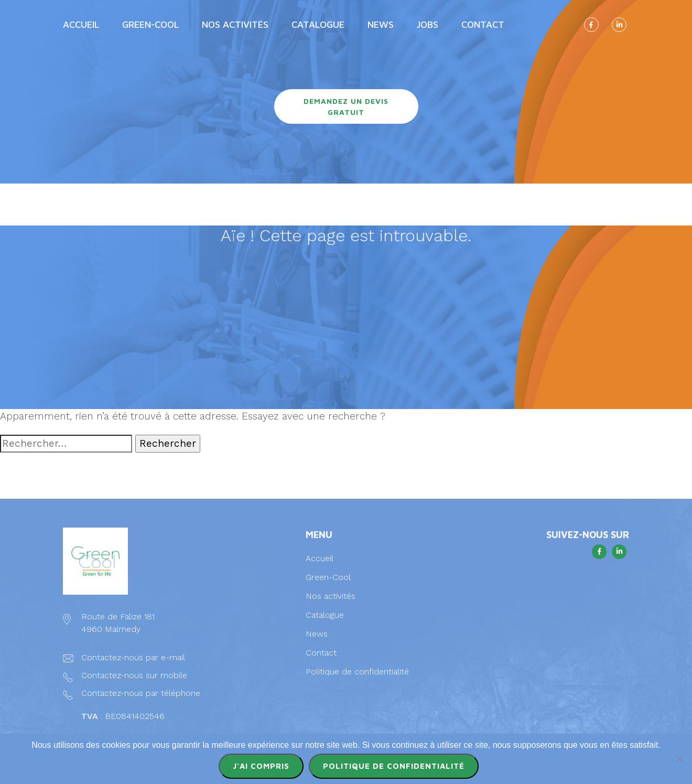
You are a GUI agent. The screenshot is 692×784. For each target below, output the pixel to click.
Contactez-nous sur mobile (134, 675)
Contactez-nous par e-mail (133, 657)
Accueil (81, 24)
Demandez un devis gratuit (346, 106)
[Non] (679, 759)
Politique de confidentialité (357, 672)
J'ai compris (261, 766)
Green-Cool (150, 24)
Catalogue (318, 24)
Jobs (427, 24)
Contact (483, 24)
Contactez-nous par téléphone (141, 693)
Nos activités (235, 24)
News (381, 24)
